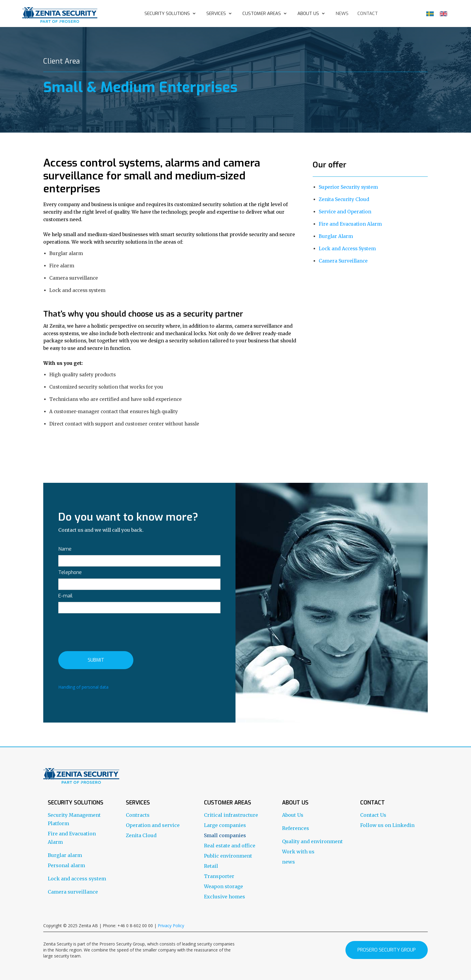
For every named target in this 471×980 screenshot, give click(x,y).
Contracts (138, 815)
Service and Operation (345, 212)
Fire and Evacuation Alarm (350, 224)
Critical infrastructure (231, 815)
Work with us (298, 852)
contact (368, 14)
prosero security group (387, 950)
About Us (293, 815)
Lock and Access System (347, 249)
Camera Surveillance (343, 261)
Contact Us (373, 815)
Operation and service (153, 825)
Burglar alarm (65, 855)
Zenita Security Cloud (344, 199)
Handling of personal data (83, 687)
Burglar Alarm (336, 236)
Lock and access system (77, 879)
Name (65, 549)
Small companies (225, 835)
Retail (211, 866)
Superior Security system (348, 187)
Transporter (219, 876)
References (296, 828)
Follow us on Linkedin (387, 825)
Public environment (228, 856)
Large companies (225, 825)
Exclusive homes (225, 897)
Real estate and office (230, 846)
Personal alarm (66, 865)
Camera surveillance (73, 892)
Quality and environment (312, 841)
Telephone (70, 573)
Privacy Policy (171, 926)
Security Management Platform (74, 819)
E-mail (65, 596)
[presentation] (104, 631)
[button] (171, 14)
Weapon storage (223, 886)
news (342, 14)
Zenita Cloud (141, 835)
